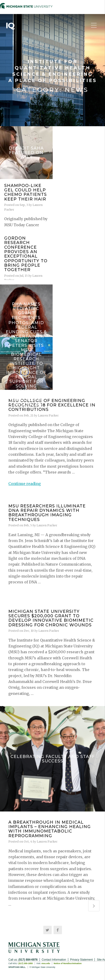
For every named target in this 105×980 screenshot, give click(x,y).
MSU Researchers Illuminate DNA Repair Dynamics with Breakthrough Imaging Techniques (47, 513)
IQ (10, 25)
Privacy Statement (81, 960)
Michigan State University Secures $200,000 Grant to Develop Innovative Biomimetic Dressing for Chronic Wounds (51, 618)
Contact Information (54, 960)
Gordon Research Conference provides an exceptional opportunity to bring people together (26, 254)
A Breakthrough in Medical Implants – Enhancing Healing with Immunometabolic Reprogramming (50, 829)
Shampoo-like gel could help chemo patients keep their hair (25, 192)
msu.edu (46, 963)
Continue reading (25, 484)
